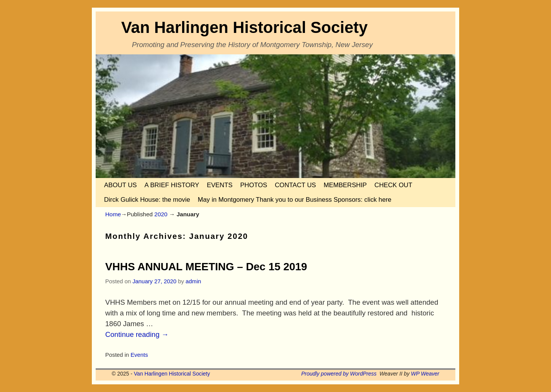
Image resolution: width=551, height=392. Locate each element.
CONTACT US (295, 185)
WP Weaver (425, 374)
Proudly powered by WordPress (339, 374)
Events (139, 355)
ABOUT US (120, 185)
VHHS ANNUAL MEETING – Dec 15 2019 (206, 267)
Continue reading (137, 334)
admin (193, 281)
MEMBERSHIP (345, 185)
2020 (161, 214)
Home (113, 214)
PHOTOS (254, 185)
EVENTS (219, 185)
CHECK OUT (394, 185)
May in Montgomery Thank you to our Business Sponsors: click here (295, 200)
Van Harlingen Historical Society (245, 27)
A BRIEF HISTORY (172, 185)
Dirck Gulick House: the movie (147, 200)
